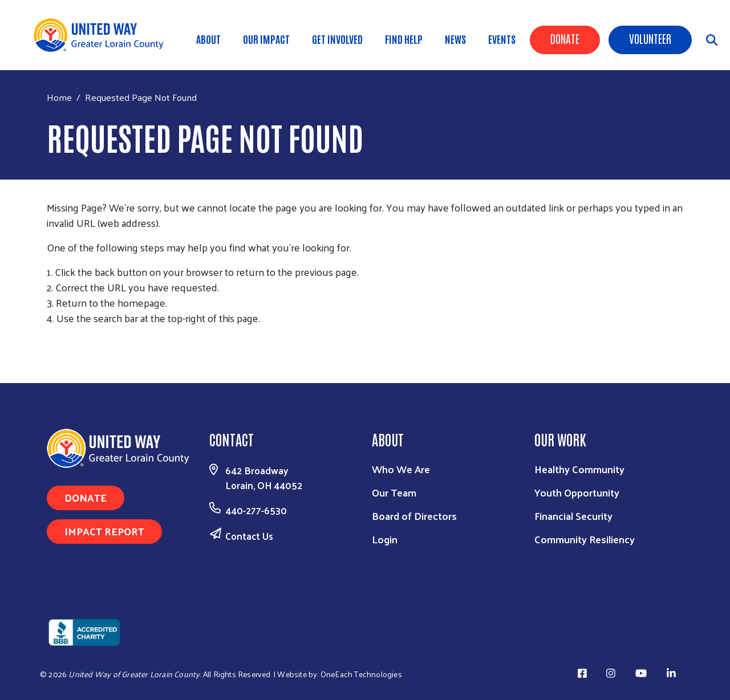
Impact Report (104, 531)
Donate (565, 38)
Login (385, 539)
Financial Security (573, 516)
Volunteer (650, 38)
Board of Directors (414, 516)
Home (59, 97)
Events (502, 39)
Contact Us (249, 536)
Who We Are (401, 469)
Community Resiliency (585, 539)
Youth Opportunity (577, 492)
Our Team (394, 492)
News (455, 39)
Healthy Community (579, 469)
